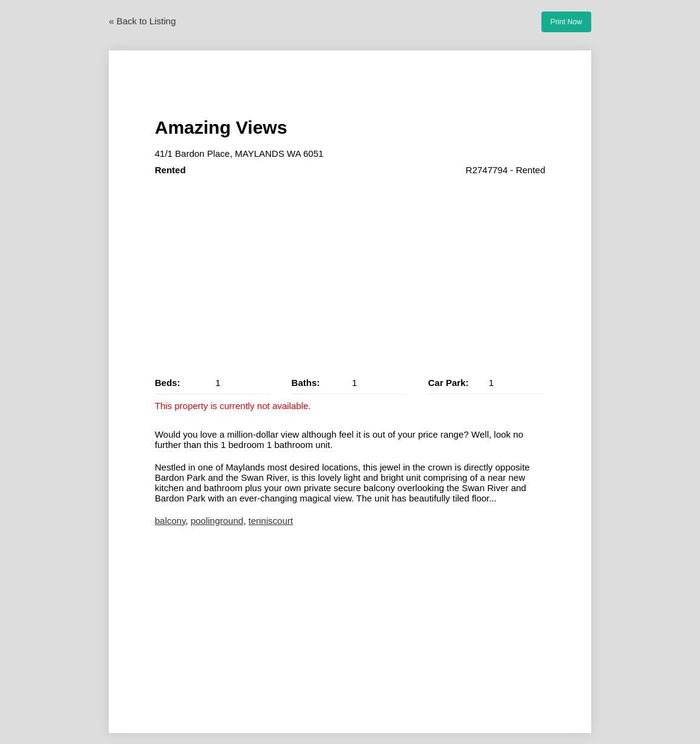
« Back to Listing (142, 21)
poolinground (217, 521)
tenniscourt (271, 521)
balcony (170, 521)
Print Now (566, 22)
